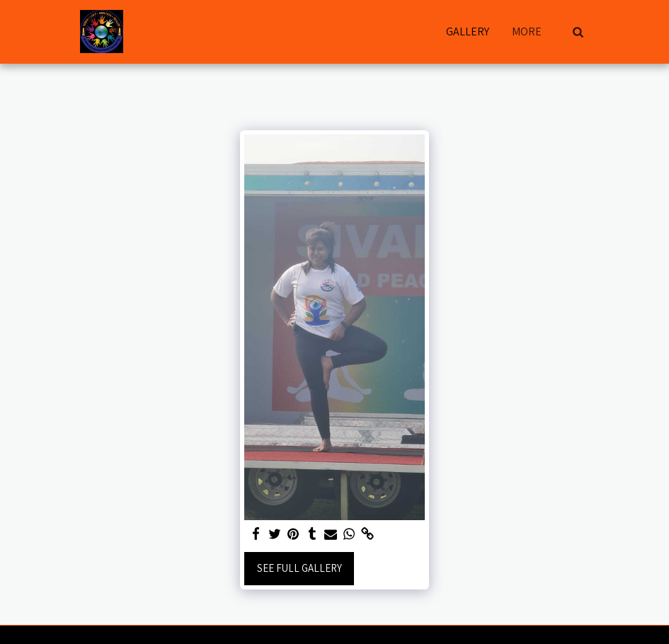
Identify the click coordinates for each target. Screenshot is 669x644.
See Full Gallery (299, 568)
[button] (578, 32)
